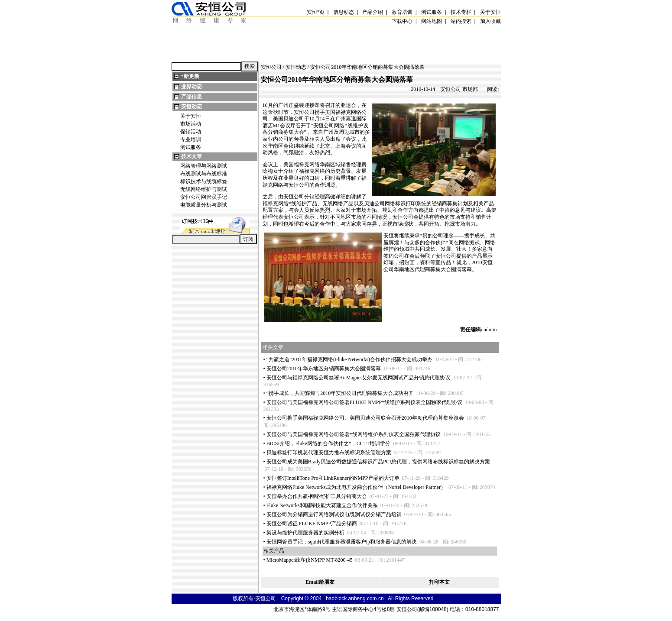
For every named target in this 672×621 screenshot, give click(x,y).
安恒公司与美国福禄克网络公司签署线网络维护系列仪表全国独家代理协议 (354, 434)
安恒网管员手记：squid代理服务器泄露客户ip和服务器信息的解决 (342, 542)
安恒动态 (192, 107)
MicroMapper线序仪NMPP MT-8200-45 (310, 560)
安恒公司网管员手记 (204, 197)
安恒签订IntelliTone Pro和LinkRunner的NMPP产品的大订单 (333, 478)
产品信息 (192, 97)
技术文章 (192, 156)
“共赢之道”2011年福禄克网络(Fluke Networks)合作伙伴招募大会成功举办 (349, 359)
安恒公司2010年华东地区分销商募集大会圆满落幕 (324, 369)
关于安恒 (191, 116)
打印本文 (439, 582)
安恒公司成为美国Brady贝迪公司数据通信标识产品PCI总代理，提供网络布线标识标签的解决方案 (378, 462)
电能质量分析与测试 (204, 205)
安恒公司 (271, 67)
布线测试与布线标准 (204, 174)
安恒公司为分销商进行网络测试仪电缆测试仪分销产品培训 (334, 514)
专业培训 (191, 139)
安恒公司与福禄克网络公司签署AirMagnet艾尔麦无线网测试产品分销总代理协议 (359, 378)
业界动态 (192, 87)
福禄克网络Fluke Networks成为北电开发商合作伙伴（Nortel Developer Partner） (356, 487)
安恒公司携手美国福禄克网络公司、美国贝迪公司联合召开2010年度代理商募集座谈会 (365, 418)
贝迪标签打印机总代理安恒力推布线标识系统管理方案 (329, 453)
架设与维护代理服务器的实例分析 (305, 533)
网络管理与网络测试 (204, 166)
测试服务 (191, 147)
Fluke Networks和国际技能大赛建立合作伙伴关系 (322, 505)
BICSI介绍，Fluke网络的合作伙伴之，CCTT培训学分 (329, 443)
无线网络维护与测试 (204, 189)
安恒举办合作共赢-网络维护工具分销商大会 (317, 496)
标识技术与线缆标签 (204, 181)
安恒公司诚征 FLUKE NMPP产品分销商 (312, 524)
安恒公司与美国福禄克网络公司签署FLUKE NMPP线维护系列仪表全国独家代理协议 (364, 402)
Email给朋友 (320, 582)
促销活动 (191, 132)
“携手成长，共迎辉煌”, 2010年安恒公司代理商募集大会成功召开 (340, 393)
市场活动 (191, 124)
